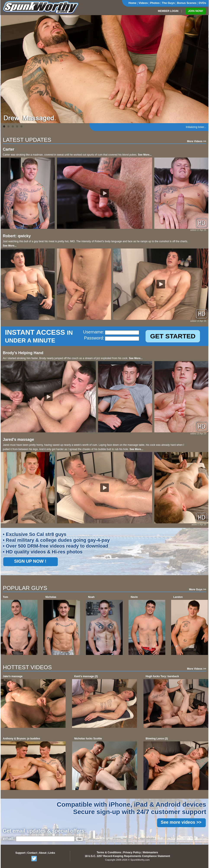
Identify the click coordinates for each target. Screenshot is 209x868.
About (43, 853)
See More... (145, 155)
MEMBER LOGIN (168, 11)
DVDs (202, 3)
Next (203, 69)
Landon (178, 597)
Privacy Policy (132, 852)
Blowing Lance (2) (157, 739)
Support (20, 853)
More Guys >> (198, 589)
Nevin (134, 597)
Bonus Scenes (187, 3)
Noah (91, 597)
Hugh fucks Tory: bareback (162, 676)
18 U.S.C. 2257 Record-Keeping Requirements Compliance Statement (127, 856)
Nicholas (51, 597)
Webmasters (150, 852)
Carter (9, 149)
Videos (143, 3)
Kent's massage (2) (86, 676)
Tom (5, 597)
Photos (155, 3)
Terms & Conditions (109, 852)
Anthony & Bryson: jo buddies (22, 739)
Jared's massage (18, 440)
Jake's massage (13, 676)
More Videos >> (197, 141)
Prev (6, 69)
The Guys (168, 3)
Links (52, 853)
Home (132, 3)
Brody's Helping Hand (23, 353)
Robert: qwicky (17, 236)
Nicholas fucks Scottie (88, 739)
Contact (32, 853)
